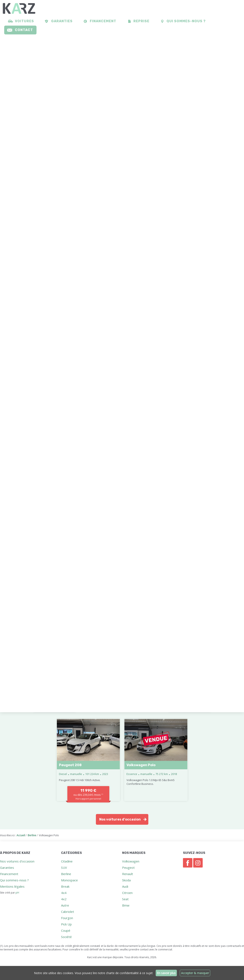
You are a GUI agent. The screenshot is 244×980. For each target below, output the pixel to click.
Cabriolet (68, 912)
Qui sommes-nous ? (186, 21)
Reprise (141, 21)
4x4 (64, 893)
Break (65, 886)
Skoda (126, 880)
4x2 (64, 899)
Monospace (69, 880)
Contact (24, 30)
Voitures (24, 21)
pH (17, 893)
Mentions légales (12, 886)
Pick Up (66, 924)
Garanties (62, 21)
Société (66, 937)
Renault (128, 874)
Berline (66, 874)
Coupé (66, 930)
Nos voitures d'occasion (120, 819)
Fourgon (67, 918)
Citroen (127, 893)
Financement (103, 21)
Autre (65, 905)
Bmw (126, 905)
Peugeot (128, 868)
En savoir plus (166, 973)
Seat (125, 899)
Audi (125, 886)
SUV (64, 868)
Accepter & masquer (195, 973)
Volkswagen (131, 861)
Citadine (67, 861)
